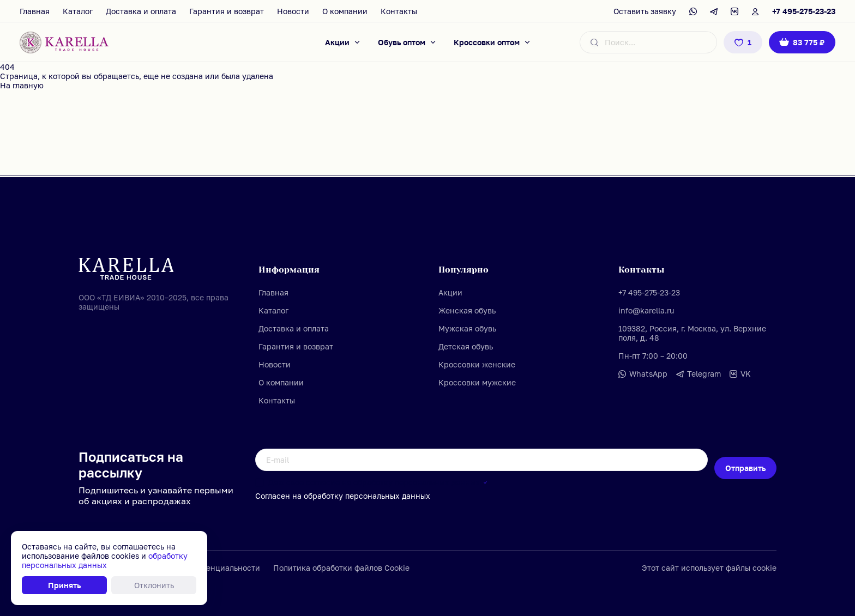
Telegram (704, 374)
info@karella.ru (646, 310)
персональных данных (388, 496)
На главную (22, 85)
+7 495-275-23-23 (804, 11)
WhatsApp (648, 374)
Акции (337, 42)
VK (746, 374)
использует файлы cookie (729, 568)
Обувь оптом (402, 42)
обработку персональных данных (417, 482)
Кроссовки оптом (487, 42)
